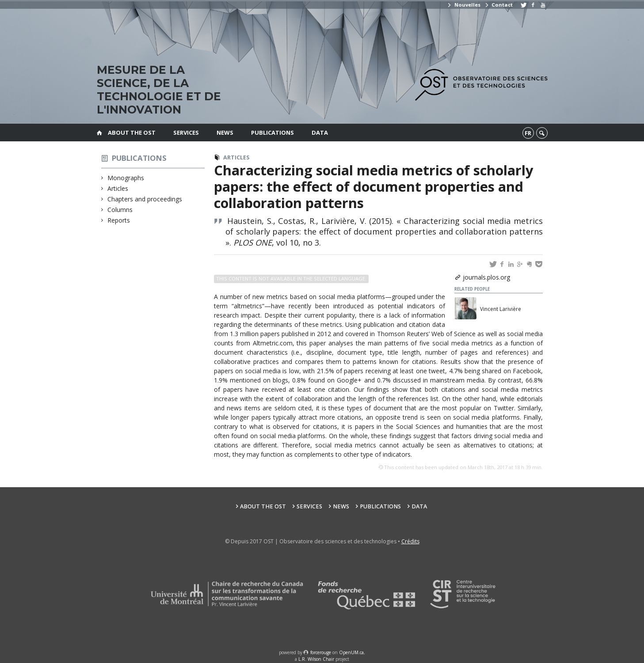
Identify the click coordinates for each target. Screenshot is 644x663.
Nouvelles (463, 5)
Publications (272, 133)
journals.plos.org (486, 277)
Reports (119, 220)
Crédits (410, 541)
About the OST (132, 133)
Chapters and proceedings (145, 199)
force (321, 652)
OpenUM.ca (351, 652)
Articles (118, 188)
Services (186, 133)
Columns (120, 210)
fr (528, 133)
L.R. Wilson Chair (316, 659)
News (225, 133)
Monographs (126, 178)
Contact (499, 5)
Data (320, 133)
